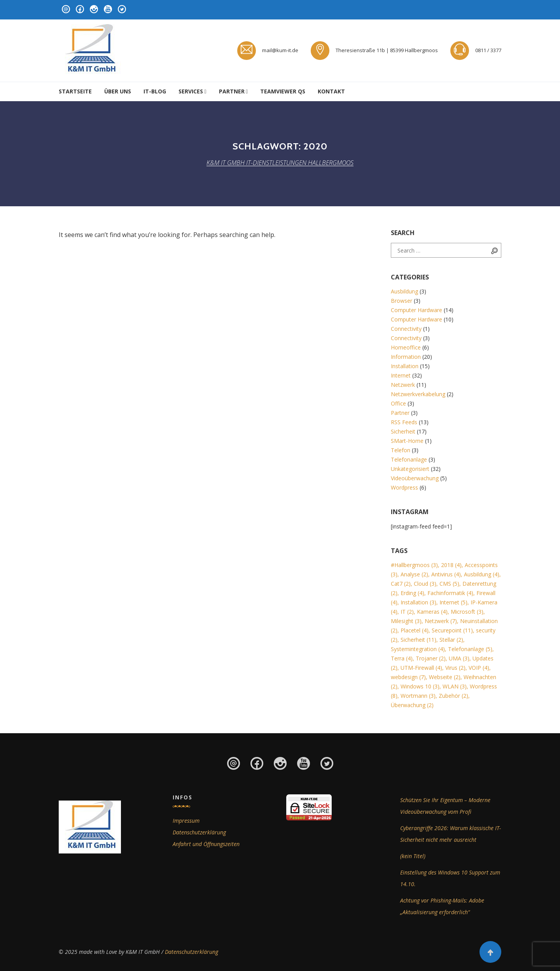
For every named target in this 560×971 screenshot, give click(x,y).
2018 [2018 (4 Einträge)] (451, 565)
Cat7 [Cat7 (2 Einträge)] (401, 584)
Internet (401, 375)
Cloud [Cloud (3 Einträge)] (425, 584)
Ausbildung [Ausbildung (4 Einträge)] (482, 574)
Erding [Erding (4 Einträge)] (412, 593)
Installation (405, 366)
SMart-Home (407, 441)
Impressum (186, 821)
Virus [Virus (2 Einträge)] (455, 668)
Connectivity (406, 329)
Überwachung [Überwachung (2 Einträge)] (412, 705)
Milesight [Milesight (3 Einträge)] (406, 621)
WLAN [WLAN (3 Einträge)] (455, 686)
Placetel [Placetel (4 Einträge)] (415, 630)
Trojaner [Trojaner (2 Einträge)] (431, 658)
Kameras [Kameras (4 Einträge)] (432, 612)
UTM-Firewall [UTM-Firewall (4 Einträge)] (421, 668)
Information (406, 357)
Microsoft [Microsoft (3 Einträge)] (467, 612)
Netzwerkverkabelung (418, 394)
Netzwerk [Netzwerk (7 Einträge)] (441, 621)
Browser (402, 301)
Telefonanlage (409, 459)
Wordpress (404, 487)
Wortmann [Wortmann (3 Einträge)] (418, 696)
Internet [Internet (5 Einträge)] (453, 602)
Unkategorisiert (410, 469)
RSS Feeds (404, 422)
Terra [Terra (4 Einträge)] (402, 658)
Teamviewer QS (283, 91)
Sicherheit (403, 431)
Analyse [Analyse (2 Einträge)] (414, 574)
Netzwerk (403, 385)
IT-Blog (155, 91)
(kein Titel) (413, 856)
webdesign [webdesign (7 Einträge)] (408, 677)
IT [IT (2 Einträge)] (407, 612)
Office (398, 403)
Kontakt (331, 91)
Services (191, 91)
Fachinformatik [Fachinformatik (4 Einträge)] (450, 593)
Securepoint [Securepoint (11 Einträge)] (452, 630)
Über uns (118, 91)
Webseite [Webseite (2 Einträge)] (445, 677)
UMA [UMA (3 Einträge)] (459, 658)
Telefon (401, 450)
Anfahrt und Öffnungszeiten (206, 844)
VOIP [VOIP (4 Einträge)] (479, 668)
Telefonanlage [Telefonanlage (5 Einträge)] (470, 649)
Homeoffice (406, 347)
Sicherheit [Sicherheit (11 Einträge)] (418, 640)
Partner (232, 91)
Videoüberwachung (415, 478)
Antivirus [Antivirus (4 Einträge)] (446, 574)
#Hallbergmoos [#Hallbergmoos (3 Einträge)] (414, 565)
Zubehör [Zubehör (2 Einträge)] (453, 696)
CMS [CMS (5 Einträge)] (449, 584)
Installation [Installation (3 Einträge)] (418, 602)
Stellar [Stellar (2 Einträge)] (451, 640)
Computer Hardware (416, 310)
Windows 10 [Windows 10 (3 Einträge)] (420, 686)
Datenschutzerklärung (199, 832)
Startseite (75, 91)
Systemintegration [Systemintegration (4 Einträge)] (418, 649)
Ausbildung (404, 291)
